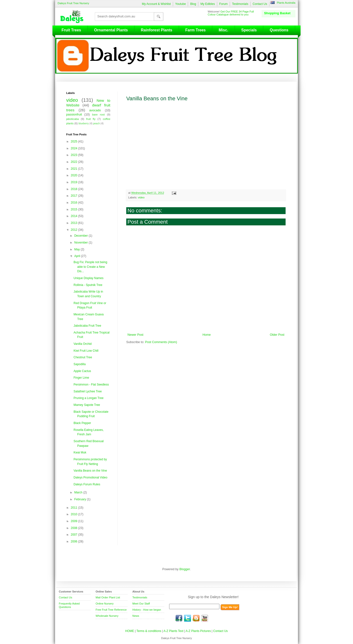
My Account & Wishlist (156, 4)
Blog (193, 4)
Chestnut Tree (83, 357)
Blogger (185, 569)
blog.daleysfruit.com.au (196, 618)
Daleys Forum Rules (87, 484)
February (81, 499)
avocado (95, 110)
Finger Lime (81, 378)
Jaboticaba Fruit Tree (87, 326)
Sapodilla (80, 364)
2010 (75, 514)
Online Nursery (105, 604)
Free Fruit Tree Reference (111, 610)
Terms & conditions (149, 631)
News (136, 616)
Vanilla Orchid (83, 344)
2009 (75, 521)
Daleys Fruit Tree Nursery (73, 3)
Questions (279, 30)
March (79, 492)
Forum (223, 4)
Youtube (180, 4)
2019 (75, 182)
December (82, 236)
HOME (130, 631)
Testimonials (240, 4)
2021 (75, 169)
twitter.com (188, 618)
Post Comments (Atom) (161, 342)
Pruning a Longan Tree (88, 398)
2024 (75, 148)
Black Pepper (82, 423)
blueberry (84, 123)
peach (96, 123)
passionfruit (74, 115)
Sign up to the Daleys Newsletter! (213, 597)
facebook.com (179, 618)
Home (207, 335)
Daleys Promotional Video (90, 477)
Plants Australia (286, 3)
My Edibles (208, 4)
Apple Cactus (82, 371)
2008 (75, 528)
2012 (75, 230)
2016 (75, 203)
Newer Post (135, 335)
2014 (75, 216)
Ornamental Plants (111, 30)
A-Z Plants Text (173, 631)
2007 (75, 535)
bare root (98, 115)
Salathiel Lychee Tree (88, 391)
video (141, 197)
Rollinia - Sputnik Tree (88, 285)
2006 (75, 541)
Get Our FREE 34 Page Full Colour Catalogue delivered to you (231, 13)
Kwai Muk (80, 452)
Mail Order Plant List (108, 597)
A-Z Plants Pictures (198, 631)
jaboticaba (73, 119)
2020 (75, 175)
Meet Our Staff (141, 604)
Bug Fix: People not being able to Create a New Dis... (90, 267)
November (82, 243)
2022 (75, 162)
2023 (75, 155)
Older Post (277, 335)
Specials (249, 30)
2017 (75, 196)
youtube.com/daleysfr (205, 618)
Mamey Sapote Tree (87, 405)
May (77, 249)
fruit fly (91, 119)
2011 (75, 508)
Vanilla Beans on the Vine (90, 471)
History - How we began (147, 610)
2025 (75, 142)
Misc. (223, 30)
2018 (75, 189)
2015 (75, 209)
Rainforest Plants (157, 30)
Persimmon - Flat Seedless (91, 385)
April (78, 256)
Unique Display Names (88, 278)
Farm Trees (195, 30)
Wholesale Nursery (107, 616)
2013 (75, 223)
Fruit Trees (71, 30)
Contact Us (260, 4)
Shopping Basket (277, 13)
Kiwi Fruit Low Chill (86, 351)
